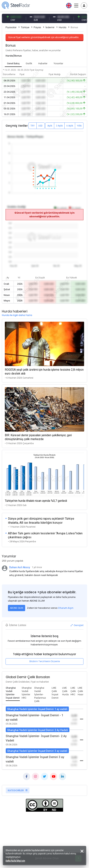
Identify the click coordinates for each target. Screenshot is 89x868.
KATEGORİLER (18, 790)
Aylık (50, 126)
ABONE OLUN (16, 608)
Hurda (63, 27)
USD (40, 126)
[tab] (13, 693)
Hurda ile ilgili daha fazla (17, 315)
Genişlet (77, 625)
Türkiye (25, 27)
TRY (33, 126)
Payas (37, 27)
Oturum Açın (66, 608)
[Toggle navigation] (84, 6)
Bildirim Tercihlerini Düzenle (45, 661)
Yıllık (79, 126)
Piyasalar (11, 27)
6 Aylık (70, 126)
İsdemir (50, 27)
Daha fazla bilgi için (15, 861)
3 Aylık (59, 126)
